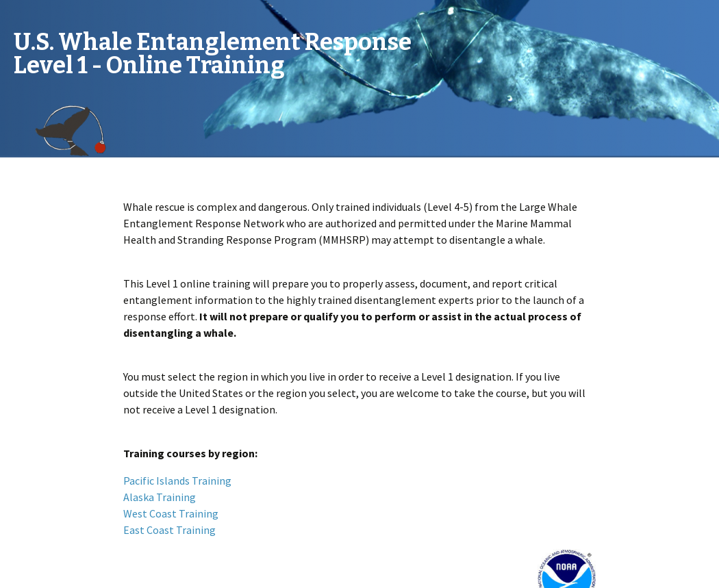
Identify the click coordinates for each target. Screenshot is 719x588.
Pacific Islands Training (177, 481)
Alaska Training (160, 497)
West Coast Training (171, 513)
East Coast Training (169, 530)
